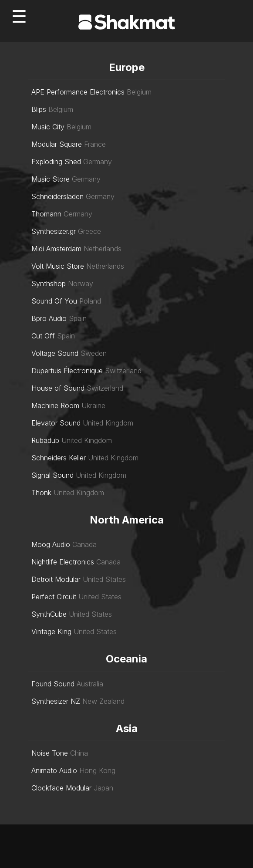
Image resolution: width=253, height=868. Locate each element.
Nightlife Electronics (63, 562)
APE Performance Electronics (78, 92)
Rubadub (45, 440)
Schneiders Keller (59, 458)
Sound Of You (54, 301)
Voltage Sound (55, 353)
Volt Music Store (58, 266)
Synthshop (49, 284)
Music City (48, 127)
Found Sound (53, 684)
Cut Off (43, 336)
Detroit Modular (56, 579)
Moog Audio (51, 544)
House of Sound (58, 388)
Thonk (41, 493)
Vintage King (51, 632)
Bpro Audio (49, 318)
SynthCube (49, 614)
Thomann (46, 214)
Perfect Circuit (54, 597)
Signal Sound (52, 475)
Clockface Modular (61, 788)
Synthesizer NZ (56, 701)
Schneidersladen (57, 196)
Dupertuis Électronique (67, 371)
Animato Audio (54, 770)
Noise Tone (50, 753)
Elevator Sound (56, 423)
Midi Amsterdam (56, 249)
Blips (39, 109)
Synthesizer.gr (54, 231)
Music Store (51, 179)
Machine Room (55, 405)
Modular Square (57, 144)
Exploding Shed (56, 162)
